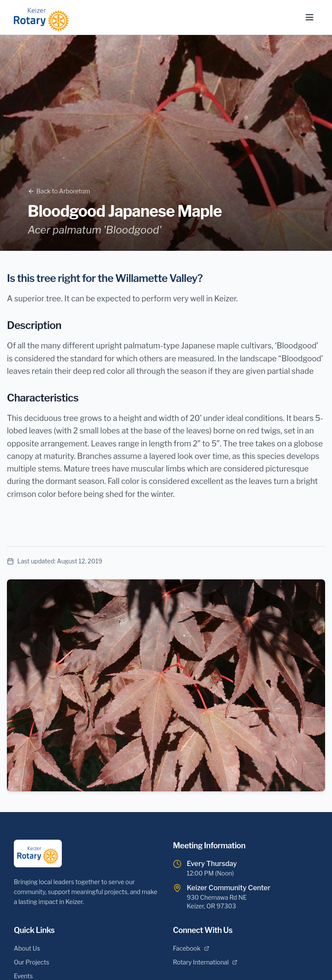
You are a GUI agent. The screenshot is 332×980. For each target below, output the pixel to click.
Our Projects (32, 962)
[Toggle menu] (310, 17)
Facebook (191, 948)
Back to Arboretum (59, 191)
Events (23, 976)
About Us (27, 948)
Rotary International (205, 962)
